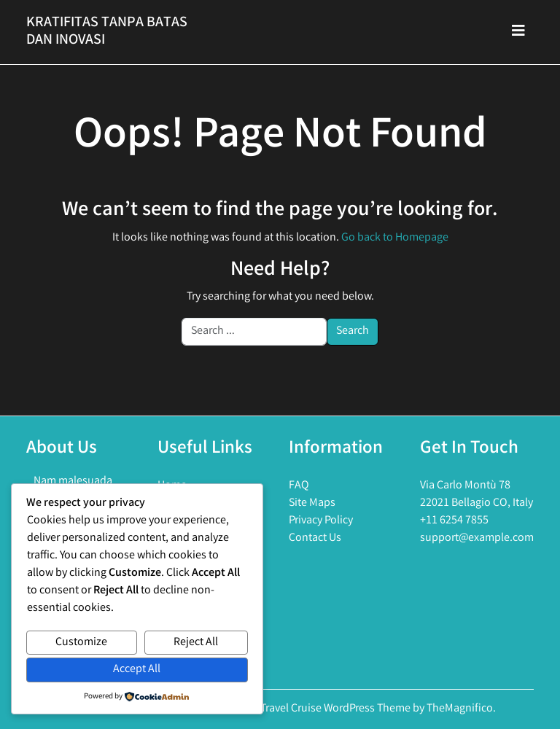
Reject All (196, 643)
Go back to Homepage (395, 238)
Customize (81, 643)
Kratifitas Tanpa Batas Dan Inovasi (107, 32)
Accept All (137, 670)
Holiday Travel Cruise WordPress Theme (317, 709)
